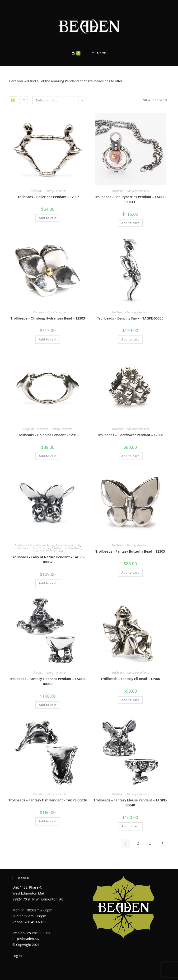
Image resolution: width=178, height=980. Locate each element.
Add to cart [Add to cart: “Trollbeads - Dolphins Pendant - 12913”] (48, 456)
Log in (17, 956)
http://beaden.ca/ (26, 939)
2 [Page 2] (138, 843)
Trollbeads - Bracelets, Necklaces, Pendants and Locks (47, 545)
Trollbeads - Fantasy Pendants (48, 191)
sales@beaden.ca (36, 933)
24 (160, 100)
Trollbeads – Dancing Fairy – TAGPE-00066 (130, 318)
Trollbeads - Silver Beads (67, 548)
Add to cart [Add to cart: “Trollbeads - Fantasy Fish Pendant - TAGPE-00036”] (48, 821)
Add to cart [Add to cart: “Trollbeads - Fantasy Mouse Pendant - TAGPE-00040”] (130, 826)
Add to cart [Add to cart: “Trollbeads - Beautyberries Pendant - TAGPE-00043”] (130, 223)
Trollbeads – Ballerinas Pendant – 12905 (48, 197)
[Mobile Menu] (99, 53)
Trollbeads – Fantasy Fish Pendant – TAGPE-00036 (48, 800)
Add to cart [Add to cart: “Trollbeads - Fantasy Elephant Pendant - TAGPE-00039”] (48, 705)
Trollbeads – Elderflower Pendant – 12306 (130, 435)
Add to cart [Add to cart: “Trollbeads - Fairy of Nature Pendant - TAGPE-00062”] (48, 583)
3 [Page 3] (150, 843)
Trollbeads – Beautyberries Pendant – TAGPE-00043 (130, 199)
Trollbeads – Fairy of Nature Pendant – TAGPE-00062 (48, 560)
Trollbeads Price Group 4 (48, 551)
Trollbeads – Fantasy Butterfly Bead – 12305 (130, 551)
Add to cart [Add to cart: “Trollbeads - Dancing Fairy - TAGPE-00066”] (130, 339)
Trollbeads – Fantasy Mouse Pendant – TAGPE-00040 (130, 803)
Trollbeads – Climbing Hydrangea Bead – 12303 (48, 318)
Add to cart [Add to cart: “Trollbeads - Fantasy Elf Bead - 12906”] (130, 700)
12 (155, 100)
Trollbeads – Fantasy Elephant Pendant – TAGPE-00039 (48, 681)
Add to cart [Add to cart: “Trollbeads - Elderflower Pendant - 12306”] (130, 456)
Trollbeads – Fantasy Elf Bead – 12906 (130, 679)
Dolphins (29, 429)
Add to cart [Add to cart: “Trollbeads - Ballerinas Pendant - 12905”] (48, 218)
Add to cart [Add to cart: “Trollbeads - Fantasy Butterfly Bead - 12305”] (130, 572)
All (167, 100)
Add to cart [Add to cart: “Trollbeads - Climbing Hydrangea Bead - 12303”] (48, 339)
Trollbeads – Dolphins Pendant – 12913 (48, 435)
